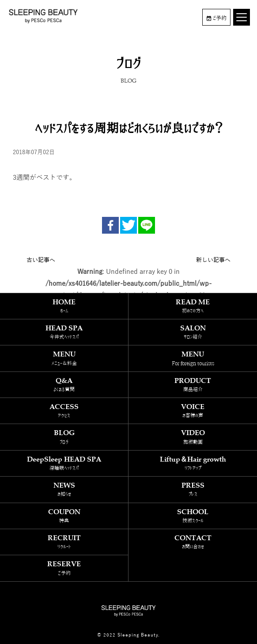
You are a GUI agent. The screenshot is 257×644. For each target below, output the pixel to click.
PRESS (193, 489)
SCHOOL (193, 516)
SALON (193, 332)
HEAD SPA (64, 332)
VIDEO (193, 437)
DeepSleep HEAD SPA (64, 463)
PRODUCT (193, 385)
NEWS (64, 489)
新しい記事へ (213, 260)
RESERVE (64, 568)
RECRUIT (64, 542)
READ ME (193, 306)
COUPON (64, 516)
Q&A (64, 385)
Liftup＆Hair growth (193, 463)
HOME (64, 306)
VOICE (193, 411)
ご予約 (217, 18)
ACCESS (64, 411)
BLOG (64, 437)
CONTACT (193, 542)
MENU (64, 358)
